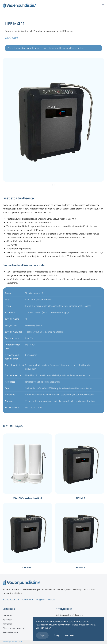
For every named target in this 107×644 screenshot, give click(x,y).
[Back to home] (19, 5)
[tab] (52, 185)
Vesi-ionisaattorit (11, 600)
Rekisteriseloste (10, 632)
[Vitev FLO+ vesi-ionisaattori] (27, 464)
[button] (103, 5)
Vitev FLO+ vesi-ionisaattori (27, 498)
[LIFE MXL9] (80, 533)
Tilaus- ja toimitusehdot (14, 628)
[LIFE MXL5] (80, 464)
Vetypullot (41, 600)
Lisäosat (52, 600)
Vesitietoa (7, 624)
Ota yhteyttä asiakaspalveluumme (24, 48)
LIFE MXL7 (27, 568)
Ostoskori (7, 615)
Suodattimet (28, 600)
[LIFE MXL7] (27, 533)
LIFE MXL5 (80, 498)
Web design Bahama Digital (12, 642)
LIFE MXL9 (80, 568)
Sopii (42, 635)
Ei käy (57, 635)
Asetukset (69, 635)
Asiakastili (7, 620)
